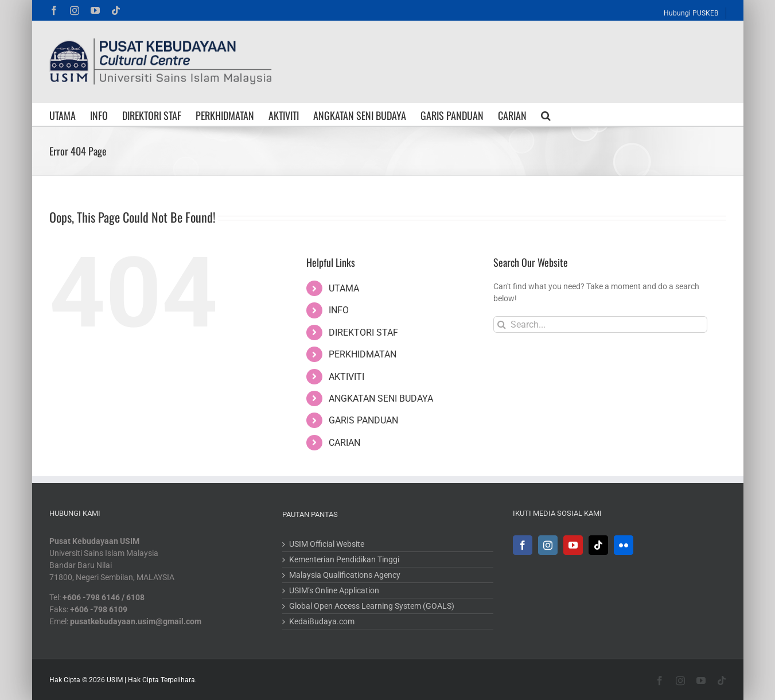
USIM (115, 680)
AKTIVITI (346, 377)
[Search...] (600, 324)
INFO (339, 310)
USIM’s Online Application (334, 590)
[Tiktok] (598, 545)
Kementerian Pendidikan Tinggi (344, 559)
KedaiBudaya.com (322, 621)
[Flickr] (624, 545)
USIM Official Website (327, 544)
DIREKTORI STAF (363, 332)
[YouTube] (573, 545)
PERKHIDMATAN (363, 354)
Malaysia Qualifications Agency (345, 575)
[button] (546, 114)
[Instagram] (548, 545)
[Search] (502, 324)
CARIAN (344, 443)
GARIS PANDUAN (363, 420)
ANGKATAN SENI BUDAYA (381, 398)
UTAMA (344, 288)
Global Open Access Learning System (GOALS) (372, 606)
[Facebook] (523, 545)
